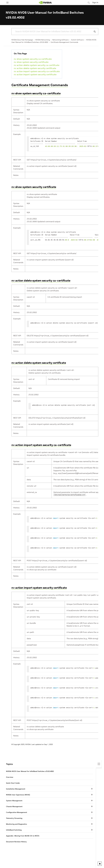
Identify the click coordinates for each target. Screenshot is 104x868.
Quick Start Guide (13, 782)
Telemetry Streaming (14, 817)
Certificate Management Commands (64, 42)
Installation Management (16, 788)
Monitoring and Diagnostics (16, 823)
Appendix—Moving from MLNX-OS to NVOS (23, 835)
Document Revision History (16, 841)
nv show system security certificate (31, 62)
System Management (14, 800)
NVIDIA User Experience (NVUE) (18, 794)
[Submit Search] (93, 32)
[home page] (45, 3)
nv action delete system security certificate (35, 68)
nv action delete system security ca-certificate (37, 65)
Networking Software (60, 40)
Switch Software (77, 40)
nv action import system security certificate (35, 74)
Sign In (95, 2)
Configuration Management (17, 811)
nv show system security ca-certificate (33, 59)
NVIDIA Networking (43, 40)
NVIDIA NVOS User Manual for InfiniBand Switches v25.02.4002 (30, 770)
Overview (10, 776)
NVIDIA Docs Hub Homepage (22, 40)
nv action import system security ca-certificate (37, 71)
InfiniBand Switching (14, 829)
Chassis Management (14, 806)
